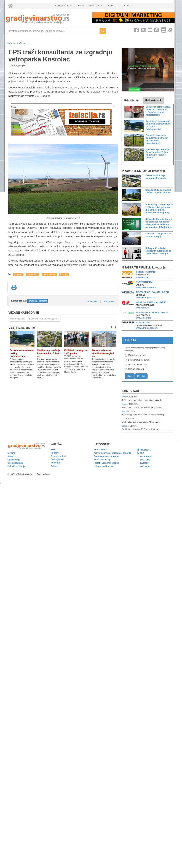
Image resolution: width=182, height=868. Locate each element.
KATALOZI (113, 6)
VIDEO (127, 6)
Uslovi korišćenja (16, 466)
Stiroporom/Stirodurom (139, 360)
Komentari (130, 391)
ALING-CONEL (143, 323)
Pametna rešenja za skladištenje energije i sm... (103, 353)
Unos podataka (15, 463)
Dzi (123, 419)
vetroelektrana (49, 275)
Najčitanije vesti (153, 100)
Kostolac (64, 275)
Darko (125, 426)
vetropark (18, 275)
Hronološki (92, 301)
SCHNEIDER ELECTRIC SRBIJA (152, 313)
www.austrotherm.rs (146, 287)
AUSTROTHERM (144, 282)
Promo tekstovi (58, 456)
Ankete (54, 466)
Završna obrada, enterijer (106, 456)
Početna (12, 43)
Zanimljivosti (57, 459)
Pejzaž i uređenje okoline (106, 463)
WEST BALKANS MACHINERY (151, 302)
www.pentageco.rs (145, 298)
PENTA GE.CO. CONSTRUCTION (152, 292)
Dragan (125, 397)
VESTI (81, 6)
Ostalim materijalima (138, 365)
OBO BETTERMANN (146, 272)
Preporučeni (109, 301)
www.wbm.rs (142, 308)
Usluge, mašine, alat (104, 466)
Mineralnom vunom (137, 355)
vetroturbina (32, 275)
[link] (47, 19)
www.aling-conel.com (147, 328)
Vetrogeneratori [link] (18, 319)
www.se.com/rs (144, 318)
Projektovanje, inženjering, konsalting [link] (44, 319)
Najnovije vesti (132, 100)
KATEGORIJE (64, 7)
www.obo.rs (142, 277)
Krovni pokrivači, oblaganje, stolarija (112, 453)
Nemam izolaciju (136, 369)
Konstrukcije (100, 450)
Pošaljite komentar (38, 301)
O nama (11, 453)
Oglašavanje (14, 460)
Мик (124, 411)
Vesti (23, 43)
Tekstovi (55, 453)
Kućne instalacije (102, 460)
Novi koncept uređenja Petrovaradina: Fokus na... (48, 353)
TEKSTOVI (96, 7)
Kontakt (11, 456)
